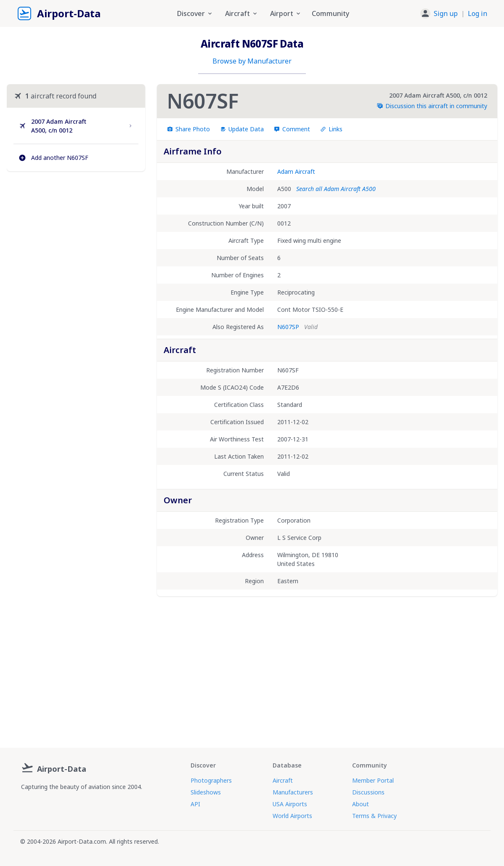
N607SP (288, 327)
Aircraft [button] (242, 13)
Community (330, 13)
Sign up (446, 13)
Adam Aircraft (296, 171)
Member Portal (373, 780)
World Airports (292, 816)
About (361, 804)
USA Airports (290, 804)
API (195, 804)
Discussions (368, 792)
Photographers (211, 780)
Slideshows (206, 792)
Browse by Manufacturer (252, 61)
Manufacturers (293, 792)
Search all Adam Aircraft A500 (336, 189)
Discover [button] (195, 13)
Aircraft (283, 780)
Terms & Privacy (374, 816)
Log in (477, 13)
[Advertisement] (76, 244)
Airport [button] (286, 13)
